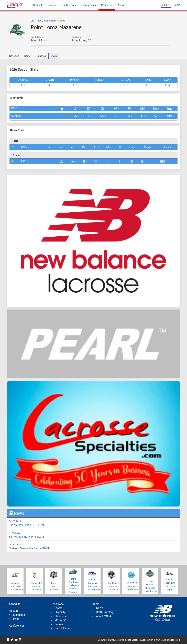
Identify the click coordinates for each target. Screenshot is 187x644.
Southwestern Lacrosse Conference (134, 586)
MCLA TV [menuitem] (60, 620)
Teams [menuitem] (58, 608)
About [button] (121, 5)
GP (50, 147)
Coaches (41, 56)
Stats (54, 56)
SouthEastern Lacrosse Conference (114, 586)
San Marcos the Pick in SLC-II (26, 537)
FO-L (169, 108)
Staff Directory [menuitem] (105, 612)
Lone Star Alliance (54, 586)
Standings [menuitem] (19, 615)
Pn (129, 108)
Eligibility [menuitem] (60, 612)
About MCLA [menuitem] (104, 616)
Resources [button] (107, 5)
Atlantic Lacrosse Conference (17, 586)
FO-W (156, 108)
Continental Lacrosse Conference (36, 586)
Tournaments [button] (89, 5)
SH (102, 108)
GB (116, 108)
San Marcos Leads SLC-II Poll (27, 525)
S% (102, 116)
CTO (143, 108)
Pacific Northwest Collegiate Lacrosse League (74, 585)
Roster (28, 56)
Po (89, 108)
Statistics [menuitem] (60, 616)
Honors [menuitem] (59, 624)
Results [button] (53, 5)
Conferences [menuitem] (17, 626)
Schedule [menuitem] (38, 5)
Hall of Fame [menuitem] (62, 628)
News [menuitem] (100, 608)
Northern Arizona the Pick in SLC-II (29, 548)
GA (75, 116)
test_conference (47, 21)
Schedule (14, 56)
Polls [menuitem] (16, 619)
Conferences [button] (69, 5)
